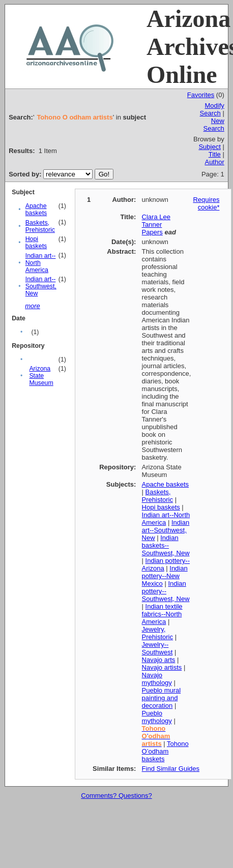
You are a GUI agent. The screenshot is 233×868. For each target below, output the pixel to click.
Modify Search (212, 109)
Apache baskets (36, 209)
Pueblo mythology (157, 717)
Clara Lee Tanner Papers (156, 225)
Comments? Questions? (116, 796)
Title (215, 154)
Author (214, 162)
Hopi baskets (36, 243)
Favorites (201, 95)
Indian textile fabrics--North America (162, 614)
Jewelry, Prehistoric (157, 633)
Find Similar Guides (171, 769)
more (33, 306)
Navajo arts (159, 660)
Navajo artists (162, 667)
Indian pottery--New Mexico (165, 576)
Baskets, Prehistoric (40, 226)
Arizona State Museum (41, 376)
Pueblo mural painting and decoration (162, 698)
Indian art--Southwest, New (41, 286)
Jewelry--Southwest (157, 648)
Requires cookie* (206, 203)
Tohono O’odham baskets (165, 751)
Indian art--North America (41, 263)
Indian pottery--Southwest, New (166, 591)
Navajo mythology (157, 679)
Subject (209, 147)
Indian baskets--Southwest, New (166, 545)
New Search (214, 125)
